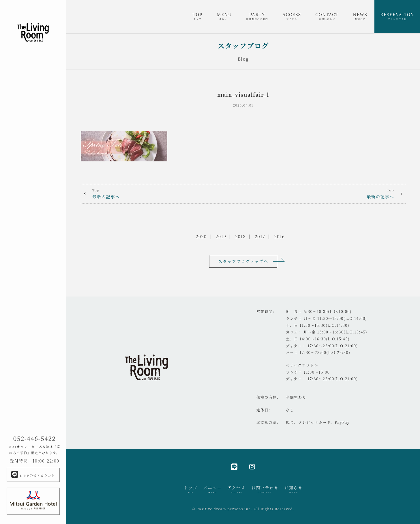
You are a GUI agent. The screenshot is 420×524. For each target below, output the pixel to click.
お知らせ (294, 489)
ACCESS (292, 16)
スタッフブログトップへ (243, 261)
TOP (198, 16)
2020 (201, 236)
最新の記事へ (162, 193)
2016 (280, 236)
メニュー (212, 489)
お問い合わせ (265, 489)
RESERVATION (397, 16)
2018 (240, 236)
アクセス (236, 489)
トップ (191, 489)
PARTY (257, 16)
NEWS (360, 16)
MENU (224, 16)
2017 (260, 236)
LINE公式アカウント (33, 474)
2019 (221, 236)
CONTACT (327, 16)
